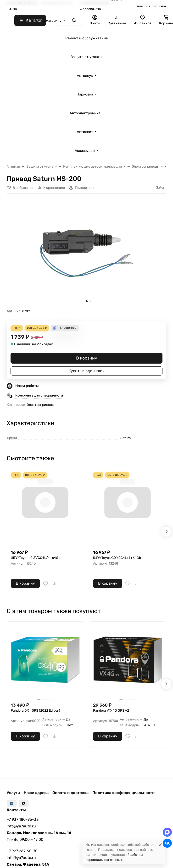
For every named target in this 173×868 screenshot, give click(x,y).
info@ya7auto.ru (21, 826)
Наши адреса (36, 793)
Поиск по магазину (46, 21)
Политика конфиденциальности (123, 793)
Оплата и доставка (70, 793)
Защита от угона (85, 57)
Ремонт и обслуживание (86, 38)
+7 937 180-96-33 (23, 819)
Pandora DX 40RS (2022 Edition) (35, 711)
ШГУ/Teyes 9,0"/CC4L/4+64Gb (117, 558)
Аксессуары (85, 151)
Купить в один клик (86, 371)
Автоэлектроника (85, 113)
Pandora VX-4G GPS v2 (111, 711)
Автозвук (85, 76)
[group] (86, 253)
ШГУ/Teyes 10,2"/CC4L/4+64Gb (36, 558)
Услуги (13, 793)
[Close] (160, 845)
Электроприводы (41, 405)
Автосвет (85, 132)
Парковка (85, 94)
